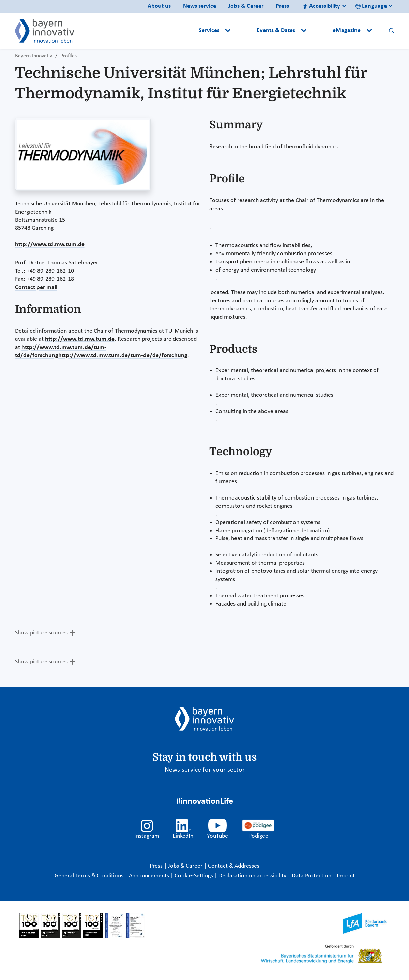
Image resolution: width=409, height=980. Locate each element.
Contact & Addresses (234, 866)
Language (371, 6)
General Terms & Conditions (90, 876)
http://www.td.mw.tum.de (50, 244)
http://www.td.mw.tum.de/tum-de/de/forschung (123, 356)
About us (159, 6)
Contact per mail (36, 287)
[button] (244, 31)
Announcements (150, 876)
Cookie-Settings (194, 876)
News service (200, 6)
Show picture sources (41, 633)
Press (282, 6)
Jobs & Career (246, 6)
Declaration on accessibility (253, 876)
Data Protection (312, 876)
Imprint (346, 876)
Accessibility (321, 6)
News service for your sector (205, 770)
